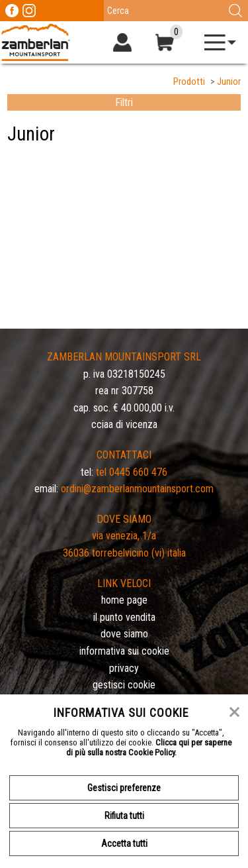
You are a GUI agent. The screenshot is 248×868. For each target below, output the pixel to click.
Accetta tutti (124, 843)
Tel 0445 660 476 (132, 472)
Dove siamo (124, 634)
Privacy (124, 668)
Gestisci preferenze (124, 788)
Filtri (124, 102)
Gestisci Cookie (124, 685)
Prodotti (189, 82)
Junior (229, 82)
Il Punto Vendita (124, 617)
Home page (124, 600)
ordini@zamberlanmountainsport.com (137, 489)
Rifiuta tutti (124, 816)
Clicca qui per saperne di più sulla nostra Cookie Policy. (149, 747)
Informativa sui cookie (124, 651)
